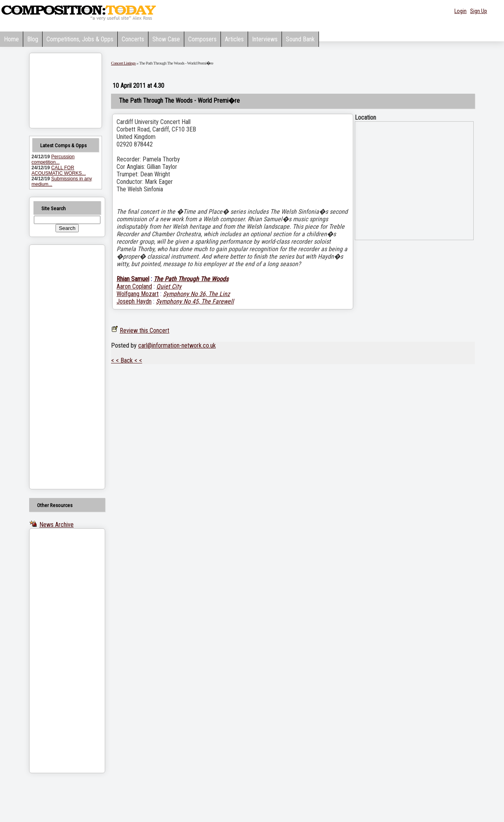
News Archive (57, 525)
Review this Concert (145, 330)
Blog (33, 39)
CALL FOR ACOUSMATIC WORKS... (59, 170)
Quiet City (169, 286)
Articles (234, 39)
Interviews (265, 39)
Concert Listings (123, 63)
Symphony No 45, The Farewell (195, 301)
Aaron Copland (134, 286)
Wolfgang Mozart (138, 294)
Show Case (166, 39)
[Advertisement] (57, 367)
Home (11, 39)
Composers (202, 39)
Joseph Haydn (134, 301)
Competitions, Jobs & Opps (80, 39)
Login (460, 11)
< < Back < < (127, 360)
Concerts (133, 39)
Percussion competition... (53, 159)
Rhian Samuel (133, 279)
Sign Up (479, 11)
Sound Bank (300, 39)
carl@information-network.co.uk (177, 345)
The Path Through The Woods (191, 279)
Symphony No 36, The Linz (196, 294)
